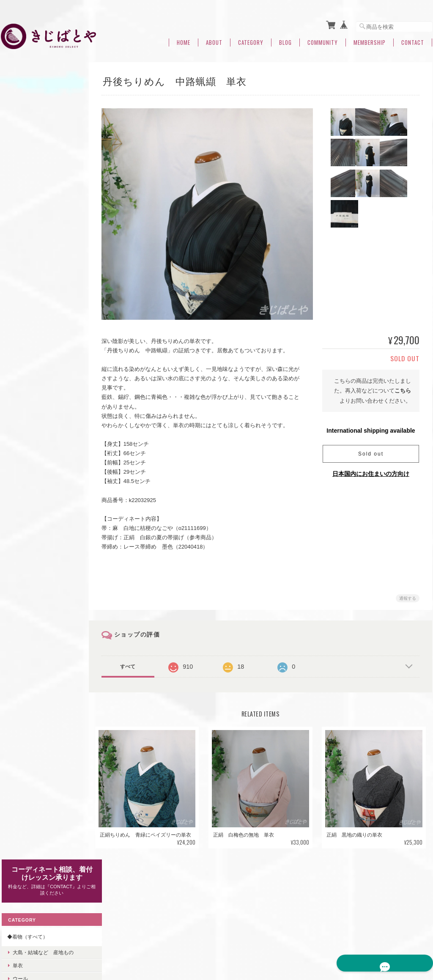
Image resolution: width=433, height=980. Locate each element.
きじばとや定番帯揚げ (37, 474)
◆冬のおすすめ (24, 328)
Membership (370, 39)
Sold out (371, 450)
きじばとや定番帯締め (37, 435)
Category (251, 39)
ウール (19, 186)
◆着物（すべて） (27, 144)
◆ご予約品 (19, 583)
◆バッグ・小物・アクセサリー (42, 504)
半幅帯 (19, 311)
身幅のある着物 (30, 238)
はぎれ (19, 487)
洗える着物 (19, 630)
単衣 (17, 172)
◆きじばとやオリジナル (34, 367)
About (214, 39)
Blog (285, 39)
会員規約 (423, 937)
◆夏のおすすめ (24, 756)
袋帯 (17, 298)
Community (323, 39)
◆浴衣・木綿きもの (29, 650)
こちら (403, 387)
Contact (413, 39)
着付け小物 (19, 669)
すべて (133, 663)
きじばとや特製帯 (32, 402)
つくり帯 (16, 709)
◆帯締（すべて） (27, 419)
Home (184, 39)
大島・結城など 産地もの (42, 159)
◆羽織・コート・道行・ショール (42, 607)
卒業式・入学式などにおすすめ (42, 347)
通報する (408, 595)
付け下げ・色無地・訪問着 (42, 199)
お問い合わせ (22, 840)
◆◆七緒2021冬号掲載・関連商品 (40, 732)
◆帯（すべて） (24, 269)
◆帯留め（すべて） (29, 524)
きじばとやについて (248, 937)
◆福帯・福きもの (27, 544)
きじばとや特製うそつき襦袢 (42, 386)
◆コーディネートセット (34, 564)
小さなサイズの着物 (35, 252)
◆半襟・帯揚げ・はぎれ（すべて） (42, 455)
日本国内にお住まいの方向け (371, 470)
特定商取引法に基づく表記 (37, 820)
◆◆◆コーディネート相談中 (39, 689)
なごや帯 (22, 284)
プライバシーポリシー (306, 937)
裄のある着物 (27, 225)
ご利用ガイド (22, 800)
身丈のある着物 (30, 212)
